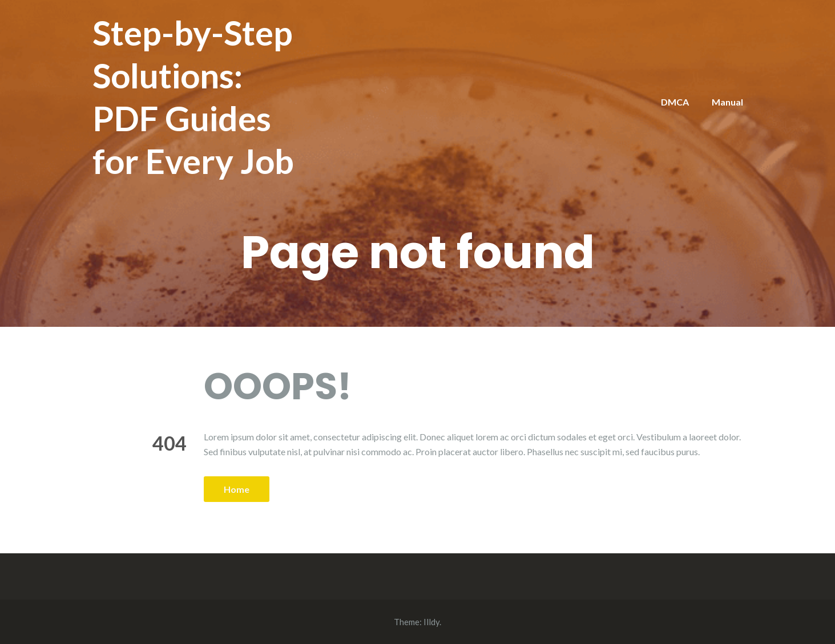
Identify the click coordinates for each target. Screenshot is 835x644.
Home (237, 489)
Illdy (431, 622)
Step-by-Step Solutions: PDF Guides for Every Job (193, 97)
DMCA (675, 102)
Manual (727, 102)
